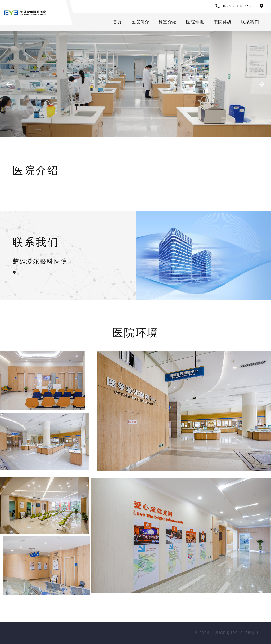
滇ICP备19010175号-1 (237, 633)
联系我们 (250, 22)
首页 (117, 22)
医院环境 (195, 22)
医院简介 (140, 22)
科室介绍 (168, 22)
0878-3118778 (237, 6)
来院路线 (223, 22)
